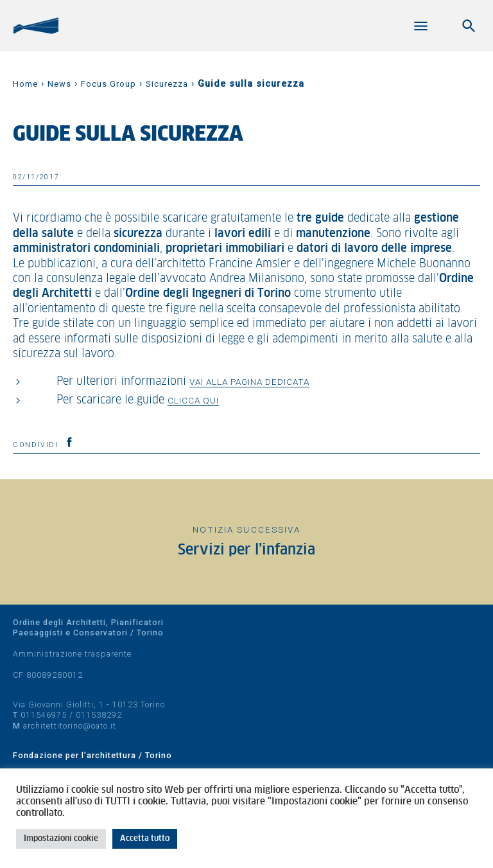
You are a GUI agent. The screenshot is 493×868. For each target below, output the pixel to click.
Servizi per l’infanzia (246, 550)
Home (25, 84)
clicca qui (193, 400)
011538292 (99, 715)
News (59, 84)
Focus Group (108, 84)
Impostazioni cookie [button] (61, 839)
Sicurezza (167, 84)
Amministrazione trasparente (72, 654)
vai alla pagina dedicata (249, 382)
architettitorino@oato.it (70, 726)
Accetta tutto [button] (145, 839)
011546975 (44, 715)
